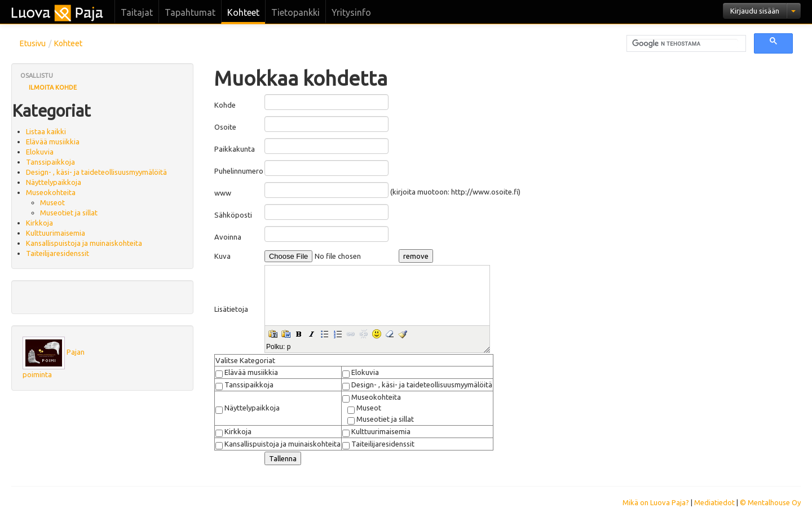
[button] (273, 334)
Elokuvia (40, 152)
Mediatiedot (714, 502)
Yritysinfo (351, 12)
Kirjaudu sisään (755, 11)
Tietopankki (295, 12)
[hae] (685, 44)
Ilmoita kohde (53, 87)
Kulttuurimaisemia (56, 233)
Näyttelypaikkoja (54, 182)
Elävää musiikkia (53, 142)
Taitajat (137, 12)
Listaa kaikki (46, 131)
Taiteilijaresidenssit (58, 253)
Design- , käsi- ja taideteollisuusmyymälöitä (96, 172)
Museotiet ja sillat (69, 213)
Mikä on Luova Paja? (656, 502)
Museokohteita (51, 192)
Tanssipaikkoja (50, 162)
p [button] (289, 347)
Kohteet (243, 12)
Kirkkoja (39, 223)
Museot (52, 202)
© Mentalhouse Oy (770, 502)
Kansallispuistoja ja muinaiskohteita (84, 243)
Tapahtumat (190, 12)
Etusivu (33, 43)
